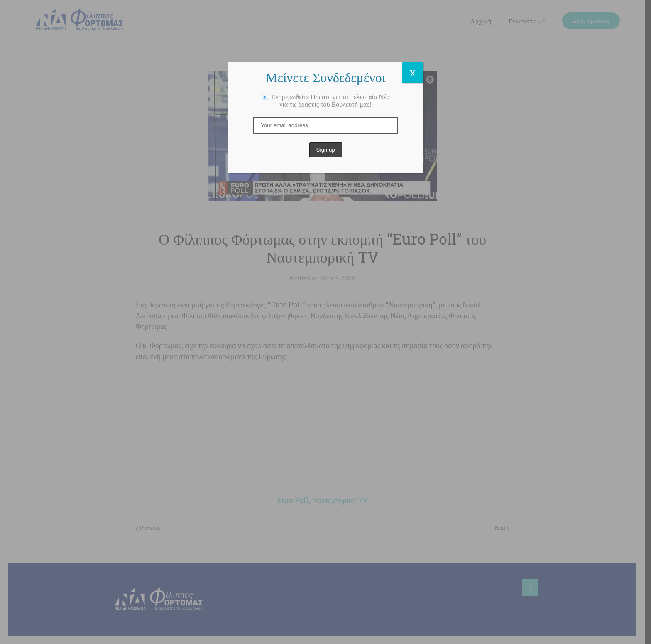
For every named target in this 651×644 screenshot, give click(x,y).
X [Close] (413, 73)
